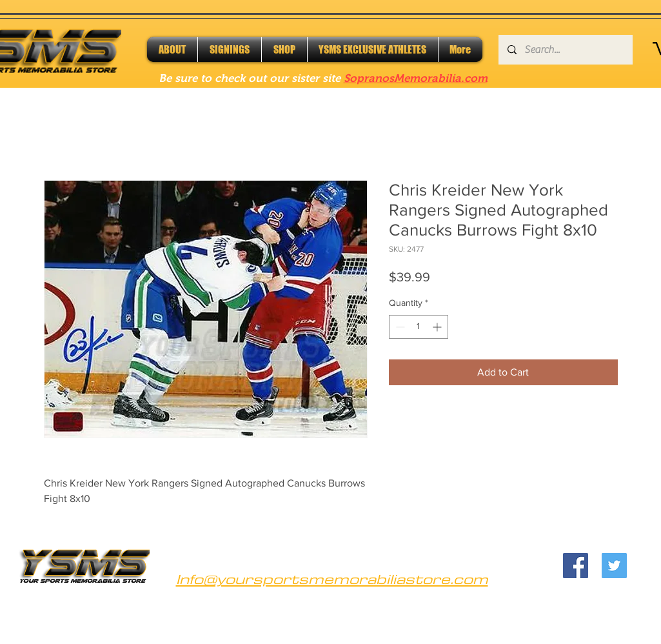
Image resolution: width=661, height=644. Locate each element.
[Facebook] (576, 566)
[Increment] (438, 327)
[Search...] (565, 50)
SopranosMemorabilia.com (416, 78)
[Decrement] (399, 327)
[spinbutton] (419, 327)
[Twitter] (614, 566)
